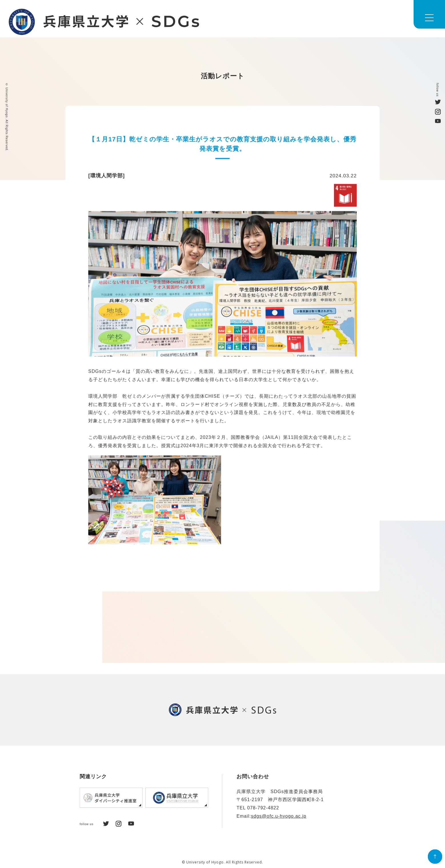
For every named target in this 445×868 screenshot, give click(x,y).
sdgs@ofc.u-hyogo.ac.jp (279, 816)
